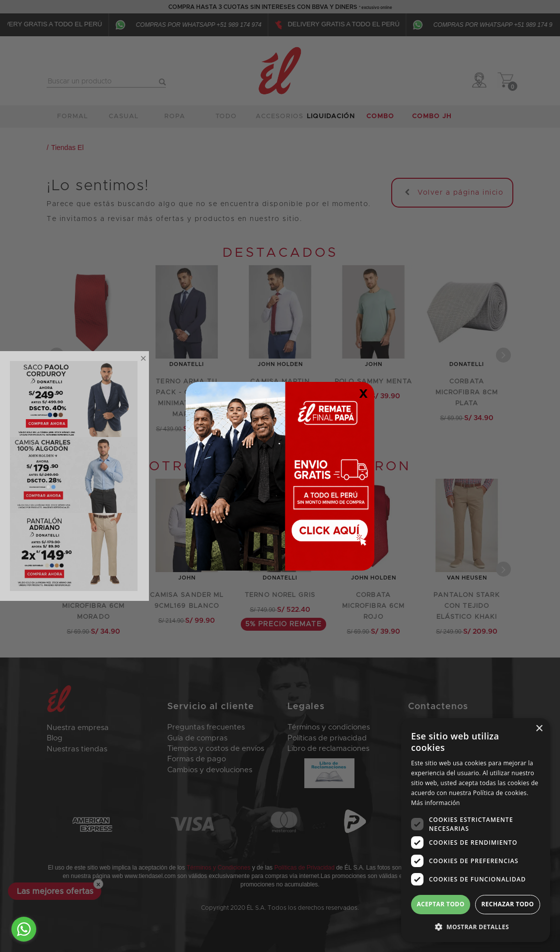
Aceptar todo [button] (440, 904)
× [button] (539, 729)
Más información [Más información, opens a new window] (435, 803)
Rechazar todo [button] (507, 904)
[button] (476, 926)
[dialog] (476, 830)
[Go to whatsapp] (24, 929)
